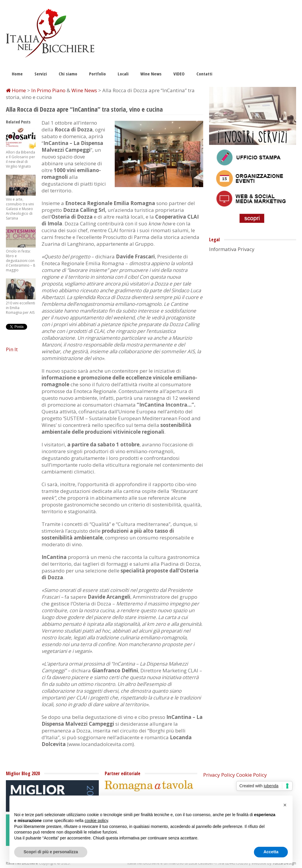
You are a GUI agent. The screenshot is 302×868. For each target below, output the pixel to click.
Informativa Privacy (232, 249)
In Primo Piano (48, 90)
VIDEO (179, 74)
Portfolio (97, 74)
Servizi (41, 74)
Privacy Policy (219, 775)
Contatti (204, 74)
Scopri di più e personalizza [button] (51, 852)
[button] (285, 805)
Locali (123, 74)
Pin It (12, 349)
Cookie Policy (252, 775)
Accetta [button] (271, 852)
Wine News (151, 74)
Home (17, 74)
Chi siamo (68, 74)
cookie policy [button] (96, 821)
